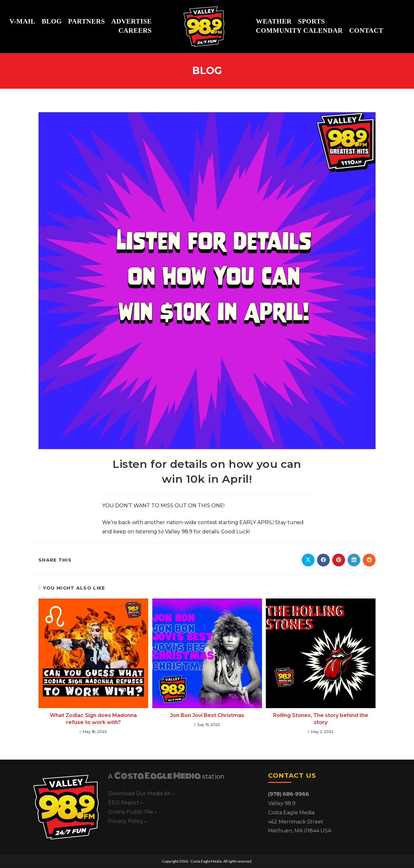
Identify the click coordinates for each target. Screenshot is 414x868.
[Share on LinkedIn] (354, 560)
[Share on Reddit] (369, 560)
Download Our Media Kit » (141, 793)
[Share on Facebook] (323, 560)
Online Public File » (133, 812)
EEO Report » (125, 803)
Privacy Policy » (128, 821)
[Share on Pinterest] (339, 560)
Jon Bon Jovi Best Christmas (207, 715)
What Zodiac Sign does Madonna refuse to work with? (93, 719)
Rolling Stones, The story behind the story (321, 719)
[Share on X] (308, 560)
